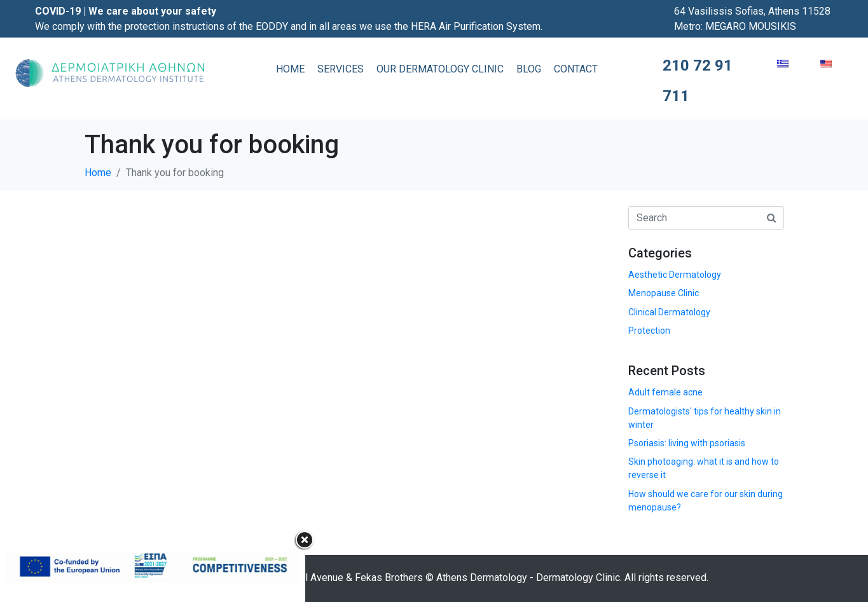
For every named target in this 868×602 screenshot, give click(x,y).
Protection (649, 331)
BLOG (529, 69)
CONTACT (576, 69)
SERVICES (341, 69)
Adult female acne (665, 392)
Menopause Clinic (664, 293)
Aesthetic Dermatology (675, 275)
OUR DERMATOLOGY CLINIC (440, 69)
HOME (290, 69)
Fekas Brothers (389, 578)
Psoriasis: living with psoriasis (687, 443)
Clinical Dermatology (669, 312)
